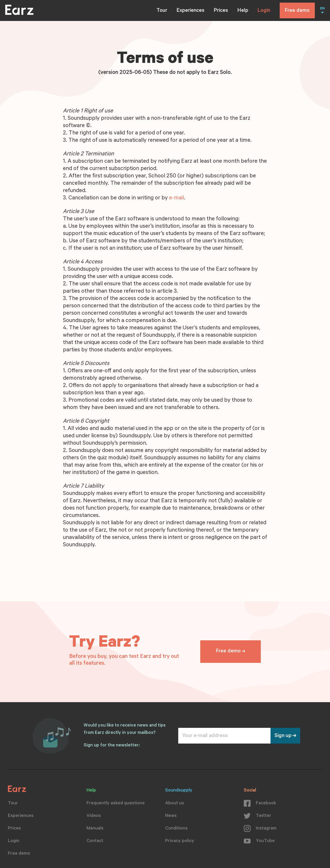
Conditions (176, 829)
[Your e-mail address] (224, 736)
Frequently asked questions (116, 804)
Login (264, 11)
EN (322, 9)
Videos (94, 816)
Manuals (95, 829)
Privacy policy (180, 841)
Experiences (191, 11)
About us (175, 804)
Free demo (297, 11)
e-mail (177, 198)
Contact (95, 841)
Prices (221, 11)
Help (243, 11)
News (171, 816)
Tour (162, 11)
